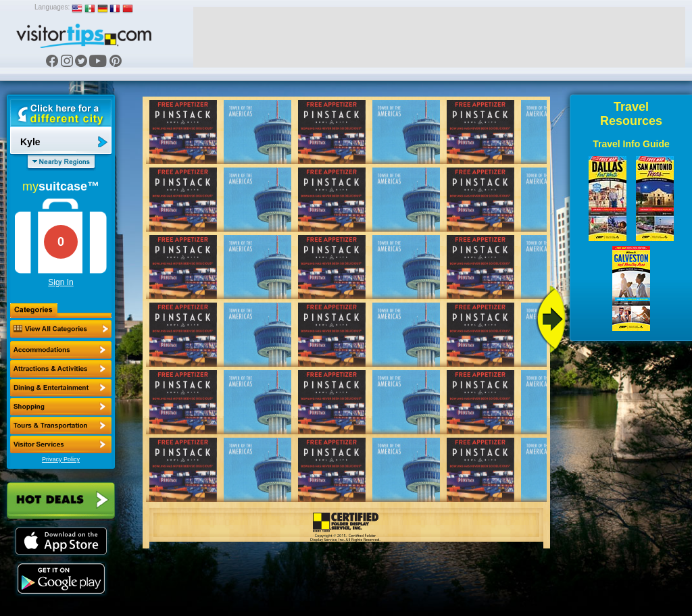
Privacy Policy (61, 459)
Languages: (52, 7)
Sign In (60, 282)
